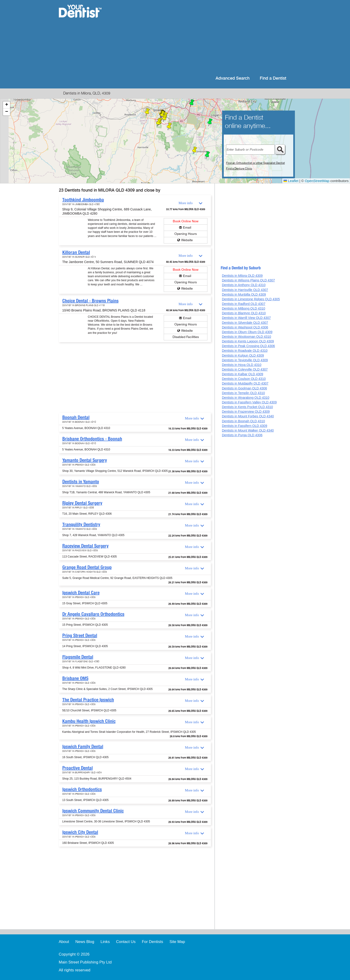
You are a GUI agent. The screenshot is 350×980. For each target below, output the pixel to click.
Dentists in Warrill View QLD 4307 (246, 318)
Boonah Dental (76, 417)
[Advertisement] (205, 37)
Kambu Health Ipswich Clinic (89, 721)
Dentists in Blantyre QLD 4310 (244, 313)
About (64, 942)
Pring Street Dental (80, 635)
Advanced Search (233, 78)
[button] (207, 155)
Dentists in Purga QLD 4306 (242, 435)
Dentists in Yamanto (81, 482)
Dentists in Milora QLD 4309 (242, 276)
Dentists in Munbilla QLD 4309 (244, 294)
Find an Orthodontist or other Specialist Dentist (255, 163)
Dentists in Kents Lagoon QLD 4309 (248, 341)
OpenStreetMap (317, 181)
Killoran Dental (76, 252)
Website (187, 240)
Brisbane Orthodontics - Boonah (92, 439)
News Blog (85, 942)
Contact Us (126, 942)
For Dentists (153, 942)
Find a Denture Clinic (239, 169)
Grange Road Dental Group (87, 567)
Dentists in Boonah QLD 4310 (243, 421)
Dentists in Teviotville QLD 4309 (245, 360)
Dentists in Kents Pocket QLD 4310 (247, 407)
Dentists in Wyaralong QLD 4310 (246, 398)
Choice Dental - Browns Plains (90, 301)
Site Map (177, 942)
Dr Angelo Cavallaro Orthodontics (93, 614)
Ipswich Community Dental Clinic (93, 811)
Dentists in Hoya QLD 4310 (242, 365)
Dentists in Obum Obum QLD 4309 (247, 332)
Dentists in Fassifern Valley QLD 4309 (249, 402)
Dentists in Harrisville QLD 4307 (245, 290)
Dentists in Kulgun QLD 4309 (243, 355)
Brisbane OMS (75, 678)
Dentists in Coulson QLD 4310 (244, 379)
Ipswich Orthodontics (82, 789)
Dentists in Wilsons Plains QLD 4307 (248, 280)
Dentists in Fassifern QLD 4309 (245, 426)
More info (186, 203)
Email (187, 228)
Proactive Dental (78, 768)
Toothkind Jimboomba (83, 200)
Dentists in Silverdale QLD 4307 (245, 323)
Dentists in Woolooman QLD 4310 (246, 337)
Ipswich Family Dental (83, 747)
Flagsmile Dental (78, 657)
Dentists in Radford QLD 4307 (244, 304)
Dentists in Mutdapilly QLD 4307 (245, 383)
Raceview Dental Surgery (85, 546)
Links (105, 942)
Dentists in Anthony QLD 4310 (244, 285)
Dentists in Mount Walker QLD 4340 (248, 430)
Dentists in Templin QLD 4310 (243, 393)
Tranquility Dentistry (81, 524)
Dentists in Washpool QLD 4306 (245, 327)
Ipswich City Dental (80, 832)
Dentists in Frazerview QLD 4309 (246, 412)
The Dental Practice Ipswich (88, 700)
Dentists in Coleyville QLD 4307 (245, 369)
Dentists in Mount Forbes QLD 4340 (248, 416)
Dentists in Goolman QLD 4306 (244, 388)
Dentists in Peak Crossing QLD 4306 (248, 346)
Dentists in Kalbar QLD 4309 (242, 374)
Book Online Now (186, 221)
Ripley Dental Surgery (82, 503)
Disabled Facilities (186, 337)
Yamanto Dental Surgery (85, 460)
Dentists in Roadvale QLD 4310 (245, 351)
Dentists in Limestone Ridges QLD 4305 (251, 299)
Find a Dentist (273, 78)
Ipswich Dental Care (81, 593)
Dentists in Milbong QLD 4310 (243, 308)
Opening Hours (186, 234)
